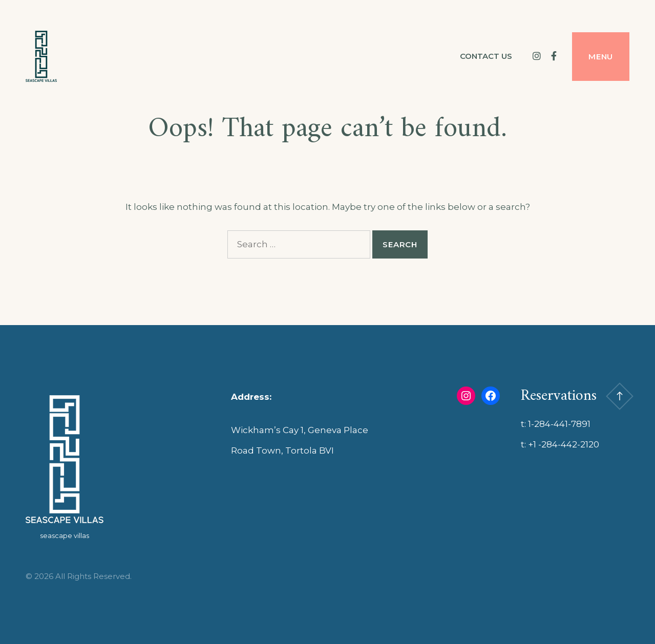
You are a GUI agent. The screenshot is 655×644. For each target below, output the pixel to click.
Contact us (486, 56)
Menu (601, 57)
